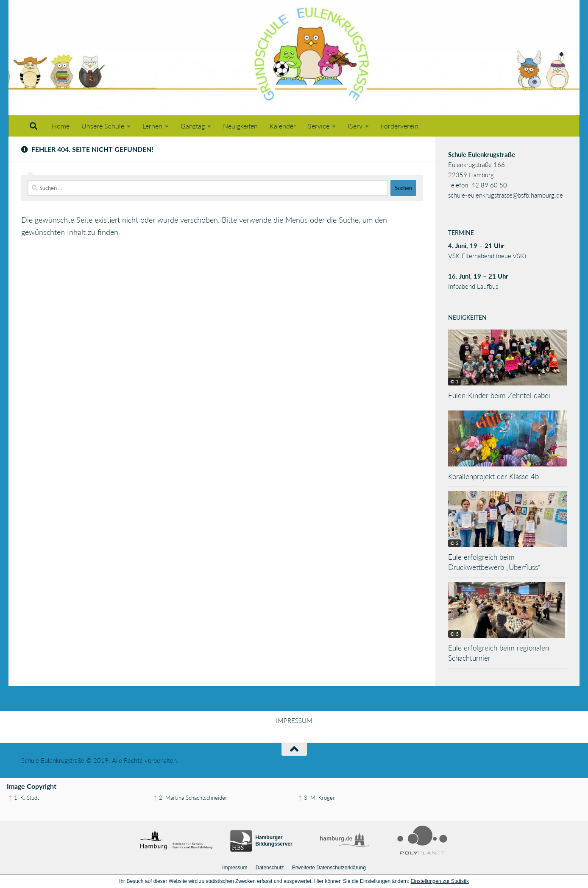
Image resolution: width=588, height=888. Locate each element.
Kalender (283, 126)
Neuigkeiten (240, 126)
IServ (355, 126)
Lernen (152, 126)
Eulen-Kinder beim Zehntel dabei (499, 395)
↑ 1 (13, 798)
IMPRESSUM (294, 720)
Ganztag (193, 126)
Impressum (235, 868)
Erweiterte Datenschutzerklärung (329, 868)
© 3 (454, 634)
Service (319, 126)
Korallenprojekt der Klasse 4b (493, 476)
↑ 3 (303, 798)
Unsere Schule (103, 126)
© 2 (454, 543)
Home (61, 126)
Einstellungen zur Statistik (440, 881)
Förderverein (400, 126)
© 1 (454, 381)
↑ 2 (158, 798)
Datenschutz (270, 868)
